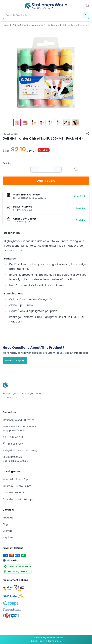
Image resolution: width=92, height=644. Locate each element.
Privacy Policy (38, 641)
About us (8, 518)
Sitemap (8, 531)
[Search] (86, 15)
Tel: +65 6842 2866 (13, 437)
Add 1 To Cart (46, 181)
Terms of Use (54, 641)
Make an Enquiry (15, 360)
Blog (5, 524)
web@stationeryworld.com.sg (20, 450)
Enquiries (8, 537)
